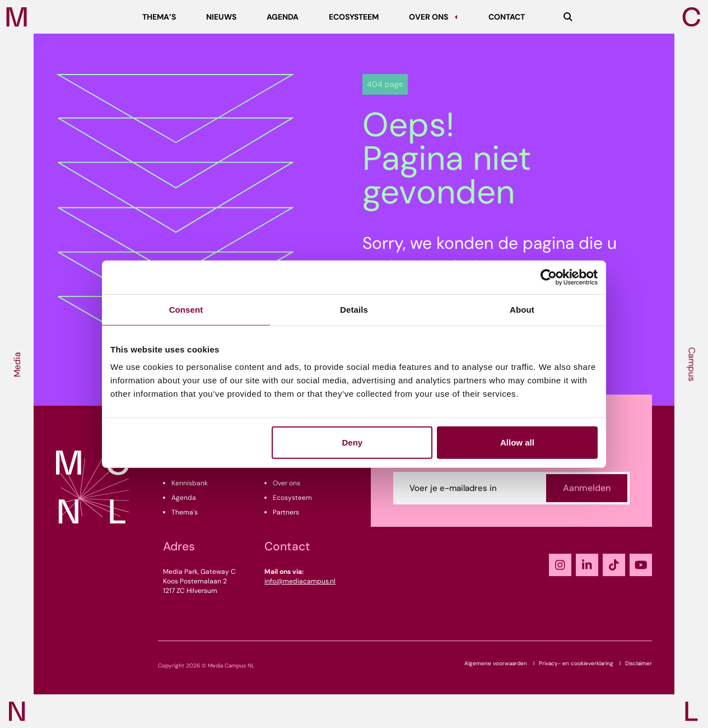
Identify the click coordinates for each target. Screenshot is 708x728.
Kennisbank (190, 483)
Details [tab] (354, 309)
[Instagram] (560, 565)
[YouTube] (641, 565)
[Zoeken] (568, 17)
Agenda (184, 498)
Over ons (287, 483)
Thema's (185, 512)
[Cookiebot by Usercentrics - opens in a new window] (549, 277)
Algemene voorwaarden (496, 663)
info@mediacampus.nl (300, 581)
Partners (286, 512)
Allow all (517, 442)
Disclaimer (639, 663)
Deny (353, 442)
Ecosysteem (292, 498)
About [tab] (522, 309)
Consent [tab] (186, 309)
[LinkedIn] (587, 565)
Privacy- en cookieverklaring (576, 663)
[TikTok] (614, 565)
